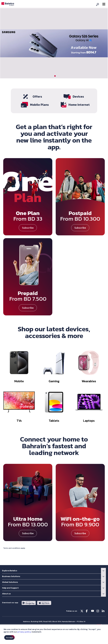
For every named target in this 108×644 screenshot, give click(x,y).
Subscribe (28, 227)
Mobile (19, 380)
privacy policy (24, 632)
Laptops (89, 420)
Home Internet (79, 104)
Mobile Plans (39, 104)
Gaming (54, 380)
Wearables (89, 380)
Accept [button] (9, 637)
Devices (78, 97)
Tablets (54, 420)
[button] (55, 76)
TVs (19, 420)
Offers (37, 97)
